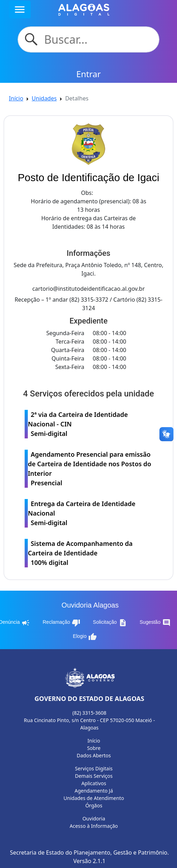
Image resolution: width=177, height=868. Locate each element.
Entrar (89, 74)
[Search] (97, 39)
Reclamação (61, 623)
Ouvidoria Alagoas (90, 605)
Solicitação (110, 623)
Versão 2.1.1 (89, 861)
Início (16, 98)
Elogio (85, 637)
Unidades (44, 98)
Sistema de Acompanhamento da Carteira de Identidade (90, 553)
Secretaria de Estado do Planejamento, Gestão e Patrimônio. (89, 852)
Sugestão (155, 623)
